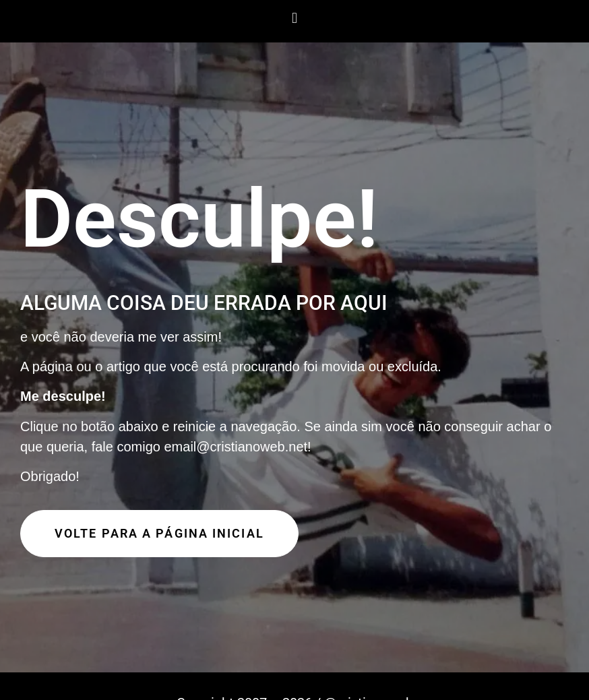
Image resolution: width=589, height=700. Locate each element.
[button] (294, 18)
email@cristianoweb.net (236, 447)
